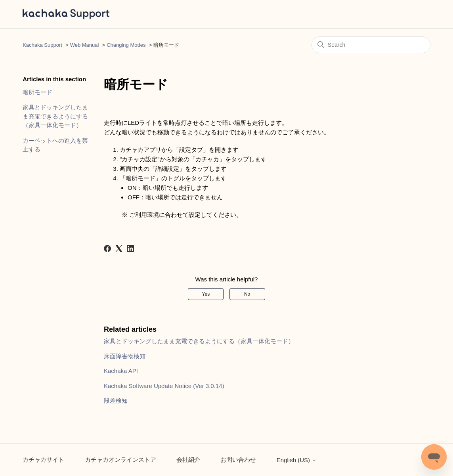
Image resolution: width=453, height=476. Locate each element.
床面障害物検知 (125, 356)
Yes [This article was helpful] (206, 294)
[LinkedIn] (130, 249)
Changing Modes (126, 45)
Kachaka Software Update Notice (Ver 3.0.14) (164, 386)
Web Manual (85, 45)
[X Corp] (119, 249)
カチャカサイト (43, 460)
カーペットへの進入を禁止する (55, 145)
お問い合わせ (238, 460)
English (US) (296, 460)
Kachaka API (121, 371)
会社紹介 (188, 460)
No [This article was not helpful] (247, 294)
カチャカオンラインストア (120, 460)
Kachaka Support (42, 45)
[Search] (371, 45)
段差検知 (116, 400)
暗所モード (37, 92)
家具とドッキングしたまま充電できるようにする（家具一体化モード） (55, 116)
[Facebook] (107, 249)
